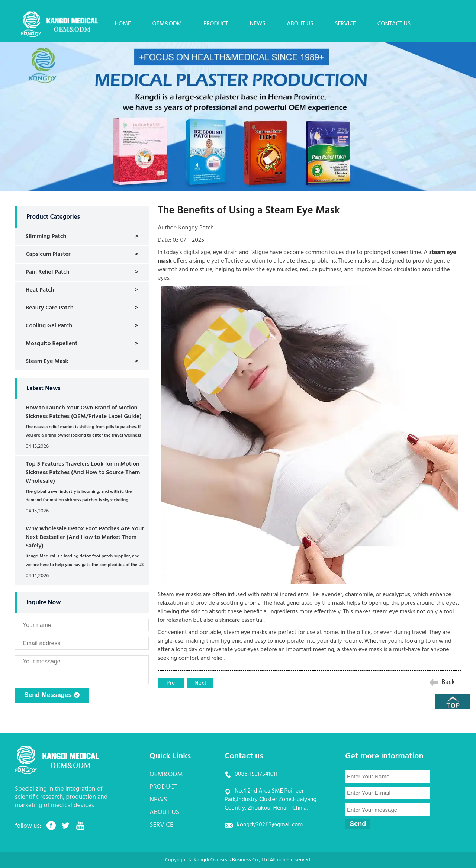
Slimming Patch (46, 237)
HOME (123, 24)
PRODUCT (216, 24)
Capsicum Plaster (48, 254)
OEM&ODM (167, 24)
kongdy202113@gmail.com (270, 825)
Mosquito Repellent (52, 344)
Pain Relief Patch (48, 272)
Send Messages (52, 695)
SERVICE (345, 24)
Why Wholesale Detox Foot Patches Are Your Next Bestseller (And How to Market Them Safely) (85, 537)
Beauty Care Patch (50, 308)
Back (448, 682)
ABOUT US (300, 24)
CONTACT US (394, 24)
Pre (171, 683)
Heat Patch (40, 290)
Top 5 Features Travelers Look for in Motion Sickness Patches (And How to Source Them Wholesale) (83, 473)
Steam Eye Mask (47, 361)
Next (201, 683)
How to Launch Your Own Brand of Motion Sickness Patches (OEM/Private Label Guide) (84, 412)
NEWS (257, 24)
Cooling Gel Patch (49, 326)
